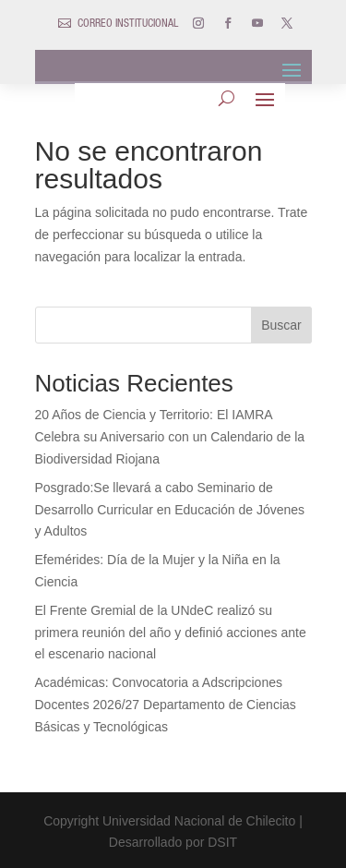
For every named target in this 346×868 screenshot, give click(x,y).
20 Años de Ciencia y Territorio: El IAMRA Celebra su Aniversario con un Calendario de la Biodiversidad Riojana (170, 437)
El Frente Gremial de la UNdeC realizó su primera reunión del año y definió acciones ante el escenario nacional (171, 633)
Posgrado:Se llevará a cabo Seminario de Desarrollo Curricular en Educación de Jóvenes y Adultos (170, 510)
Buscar (281, 325)
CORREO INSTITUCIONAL (128, 24)
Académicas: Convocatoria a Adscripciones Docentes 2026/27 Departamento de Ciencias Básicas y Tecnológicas (166, 705)
